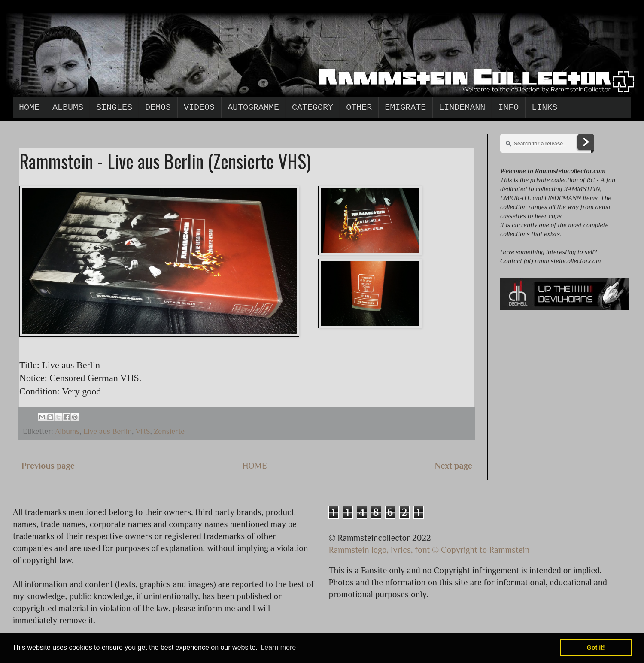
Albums (68, 107)
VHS (143, 431)
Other (359, 107)
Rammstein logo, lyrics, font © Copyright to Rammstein (429, 550)
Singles (114, 107)
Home (29, 107)
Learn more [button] (278, 647)
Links (544, 107)
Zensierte (169, 431)
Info (508, 107)
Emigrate (405, 107)
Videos (199, 107)
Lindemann (462, 107)
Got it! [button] (596, 648)
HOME (255, 466)
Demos (158, 107)
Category (313, 107)
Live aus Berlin (108, 431)
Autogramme (253, 107)
